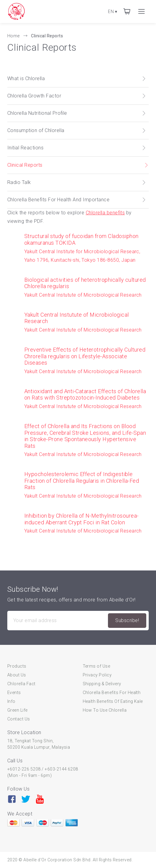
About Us (17, 675)
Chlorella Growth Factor (77, 96)
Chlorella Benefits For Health (112, 693)
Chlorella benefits (105, 213)
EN (113, 12)
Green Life (17, 710)
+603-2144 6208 (61, 769)
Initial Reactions (77, 148)
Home (14, 36)
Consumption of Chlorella (77, 130)
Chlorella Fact (21, 684)
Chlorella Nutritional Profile (77, 113)
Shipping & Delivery (102, 684)
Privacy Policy (97, 675)
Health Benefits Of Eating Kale (113, 701)
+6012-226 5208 (24, 769)
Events (14, 693)
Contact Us (19, 719)
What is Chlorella (77, 78)
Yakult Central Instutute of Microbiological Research (87, 287)
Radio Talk (77, 182)
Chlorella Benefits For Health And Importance (77, 200)
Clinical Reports (47, 36)
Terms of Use (97, 666)
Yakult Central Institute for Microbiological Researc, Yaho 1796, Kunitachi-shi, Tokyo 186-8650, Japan (87, 248)
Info (11, 701)
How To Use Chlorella (105, 710)
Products (17, 666)
